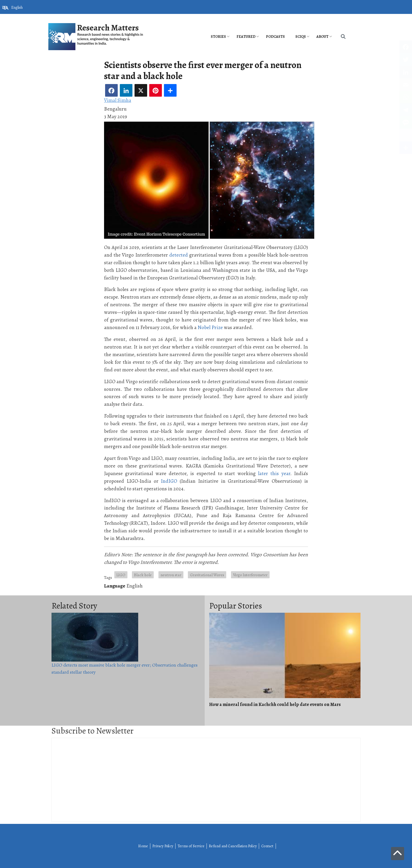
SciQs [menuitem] (301, 37)
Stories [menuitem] (218, 37)
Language (115, 586)
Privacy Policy (163, 846)
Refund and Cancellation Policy (233, 846)
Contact (267, 846)
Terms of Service (191, 846)
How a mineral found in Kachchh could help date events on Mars (275, 704)
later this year (274, 473)
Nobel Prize (210, 327)
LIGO (121, 575)
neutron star (171, 575)
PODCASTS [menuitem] (275, 37)
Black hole (143, 575)
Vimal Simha (118, 100)
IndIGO (169, 481)
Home (143, 846)
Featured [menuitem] (246, 37)
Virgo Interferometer (250, 575)
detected (179, 255)
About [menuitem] (322, 37)
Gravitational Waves (207, 575)
